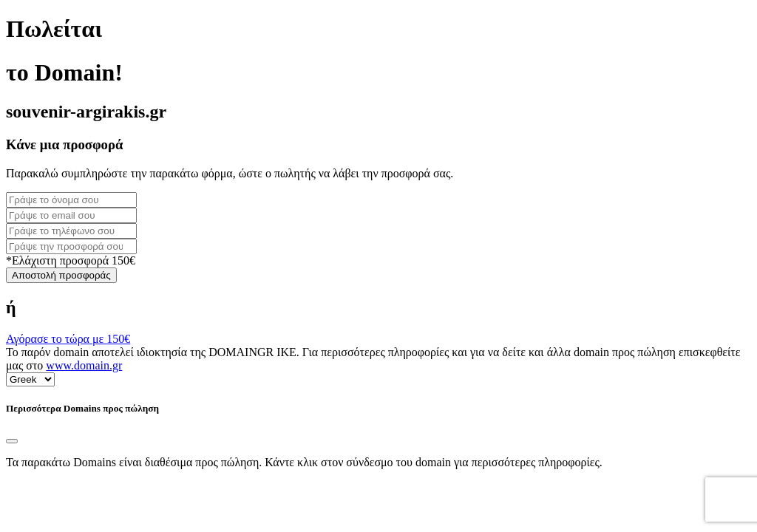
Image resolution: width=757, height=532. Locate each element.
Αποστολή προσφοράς (61, 275)
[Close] (12, 441)
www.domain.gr (84, 365)
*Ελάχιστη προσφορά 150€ (71, 260)
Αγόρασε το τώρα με (68, 339)
